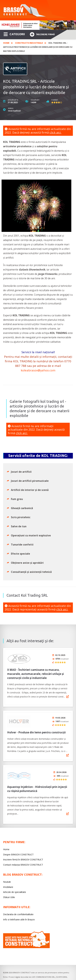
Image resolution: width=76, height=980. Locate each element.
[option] (38, 25)
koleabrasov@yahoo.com (38, 370)
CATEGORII (14, 34)
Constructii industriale (29, 43)
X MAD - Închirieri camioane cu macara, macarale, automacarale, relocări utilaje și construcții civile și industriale (35, 673)
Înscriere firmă (42, 34)
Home (6, 43)
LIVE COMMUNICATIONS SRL (43, 974)
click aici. (56, 132)
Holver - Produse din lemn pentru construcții (36, 730)
